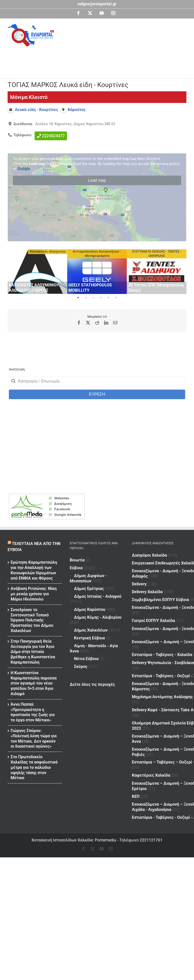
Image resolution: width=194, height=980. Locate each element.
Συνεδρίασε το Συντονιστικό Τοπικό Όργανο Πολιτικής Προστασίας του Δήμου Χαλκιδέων (32, 620)
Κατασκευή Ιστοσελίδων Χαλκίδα (62, 840)
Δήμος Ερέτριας (89, 589)
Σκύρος (81, 666)
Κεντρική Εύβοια (89, 638)
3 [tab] (93, 298)
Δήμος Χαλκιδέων (91, 630)
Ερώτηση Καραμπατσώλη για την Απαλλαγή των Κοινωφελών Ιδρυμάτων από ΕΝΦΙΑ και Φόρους (34, 570)
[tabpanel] (37, 272)
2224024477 (53, 136)
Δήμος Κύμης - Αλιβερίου (98, 617)
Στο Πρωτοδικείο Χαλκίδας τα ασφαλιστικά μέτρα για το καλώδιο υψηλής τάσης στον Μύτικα (34, 767)
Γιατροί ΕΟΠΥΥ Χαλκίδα (153, 592)
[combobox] (97, 381)
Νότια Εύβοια (86, 659)
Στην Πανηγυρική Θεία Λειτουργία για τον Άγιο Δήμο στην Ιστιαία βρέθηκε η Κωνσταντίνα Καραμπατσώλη (33, 652)
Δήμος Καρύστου (90, 609)
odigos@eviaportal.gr (97, 4)
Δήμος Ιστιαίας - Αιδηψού (98, 596)
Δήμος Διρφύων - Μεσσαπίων (88, 578)
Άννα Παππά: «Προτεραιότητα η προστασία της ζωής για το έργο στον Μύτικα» (33, 712)
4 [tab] (101, 298)
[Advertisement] (100, 60)
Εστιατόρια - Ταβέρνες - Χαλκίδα (162, 616)
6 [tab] (116, 298)
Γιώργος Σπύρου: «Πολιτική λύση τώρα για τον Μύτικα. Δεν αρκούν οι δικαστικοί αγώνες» (34, 738)
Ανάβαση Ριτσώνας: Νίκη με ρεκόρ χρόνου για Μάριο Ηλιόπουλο (34, 594)
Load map (97, 180)
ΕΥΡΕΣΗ (97, 394)
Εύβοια (76, 568)
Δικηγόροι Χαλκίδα (149, 555)
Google (24, 169)
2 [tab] (86, 298)
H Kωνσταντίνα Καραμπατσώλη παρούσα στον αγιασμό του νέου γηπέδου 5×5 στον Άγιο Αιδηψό (34, 683)
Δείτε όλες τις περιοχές (92, 684)
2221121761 (151, 840)
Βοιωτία (77, 560)
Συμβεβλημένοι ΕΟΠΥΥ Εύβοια (160, 581)
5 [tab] (108, 298)
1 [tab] (78, 298)
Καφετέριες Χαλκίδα (151, 685)
